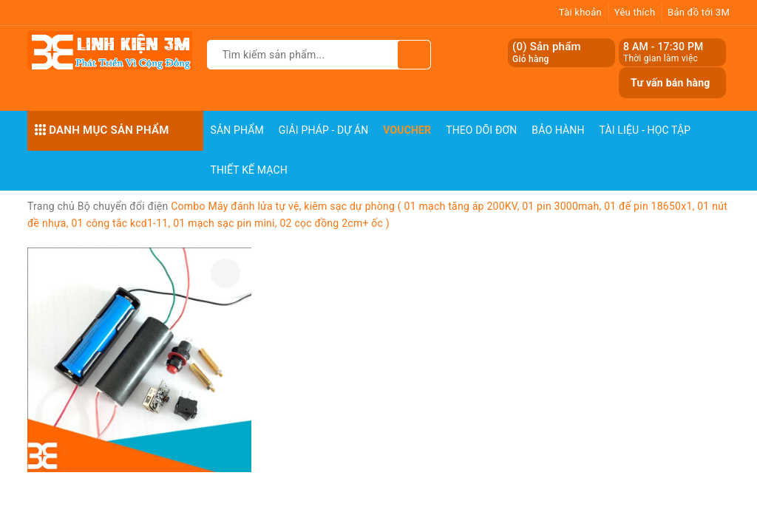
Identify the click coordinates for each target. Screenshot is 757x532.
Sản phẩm (237, 130)
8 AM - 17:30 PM (663, 47)
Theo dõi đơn (481, 130)
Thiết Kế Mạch (249, 170)
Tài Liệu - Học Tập (645, 130)
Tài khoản (580, 12)
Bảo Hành (558, 130)
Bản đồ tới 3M (699, 12)
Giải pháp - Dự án (324, 130)
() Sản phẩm (547, 53)
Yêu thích (635, 12)
